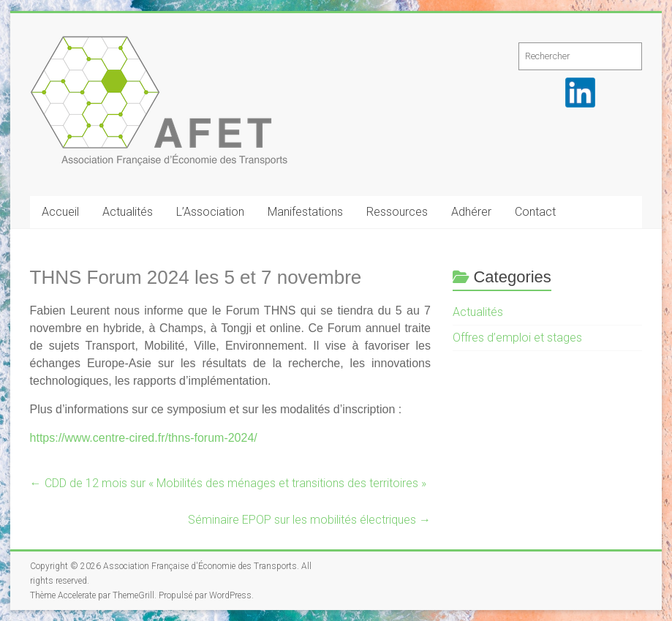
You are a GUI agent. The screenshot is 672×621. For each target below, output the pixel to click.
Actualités (128, 212)
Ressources (397, 212)
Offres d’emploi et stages (517, 338)
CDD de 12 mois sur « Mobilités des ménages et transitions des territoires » (228, 483)
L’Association (210, 212)
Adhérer (471, 212)
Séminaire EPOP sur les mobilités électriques (309, 520)
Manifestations (305, 212)
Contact (535, 212)
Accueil (60, 212)
